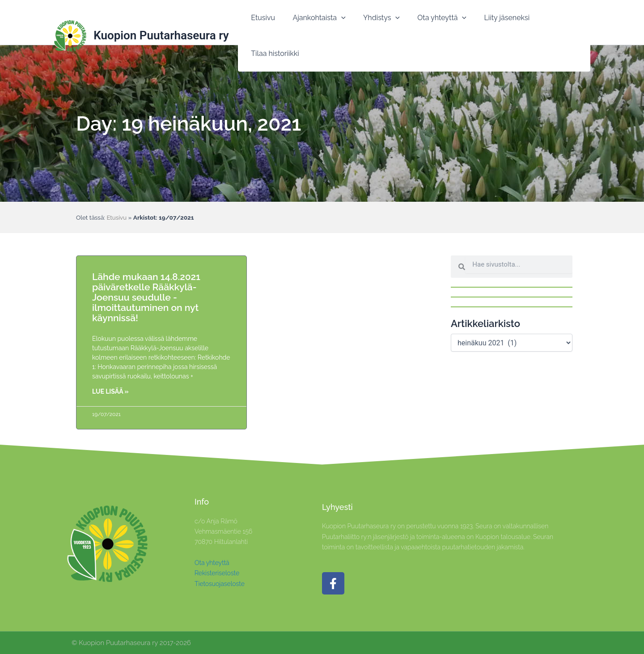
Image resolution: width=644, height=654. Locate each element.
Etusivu (117, 217)
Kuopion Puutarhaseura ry (161, 22)
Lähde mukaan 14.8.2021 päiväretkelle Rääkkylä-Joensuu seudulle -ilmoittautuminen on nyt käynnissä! (146, 297)
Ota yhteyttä (212, 563)
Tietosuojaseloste (220, 584)
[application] (338, 23)
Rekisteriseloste (217, 573)
